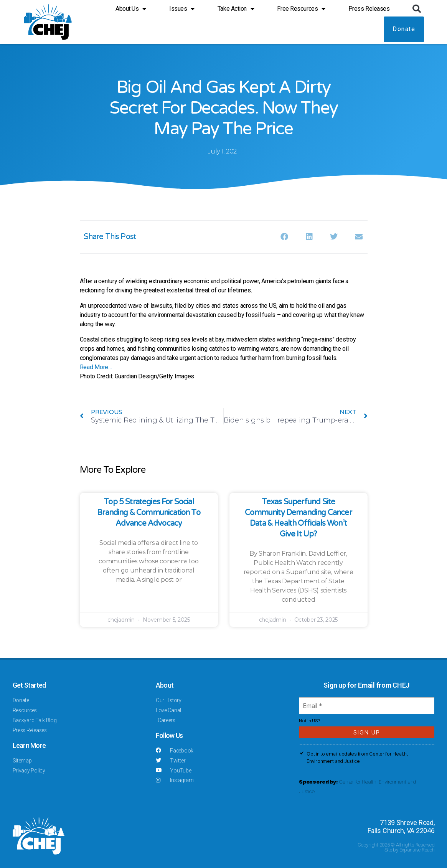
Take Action (236, 8)
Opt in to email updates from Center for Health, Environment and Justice (357, 757)
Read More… (96, 367)
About (165, 685)
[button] (416, 8)
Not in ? (309, 721)
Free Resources (301, 8)
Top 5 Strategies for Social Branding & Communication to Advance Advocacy (149, 513)
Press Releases (369, 8)
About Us (131, 8)
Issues (182, 8)
